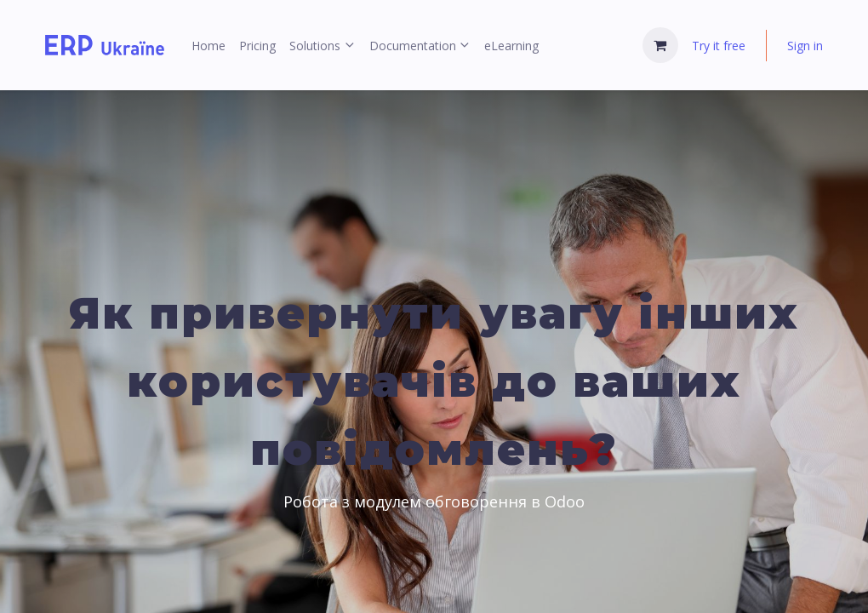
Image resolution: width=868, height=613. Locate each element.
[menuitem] (208, 46)
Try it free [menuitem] (719, 46)
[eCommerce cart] (660, 45)
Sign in (805, 46)
